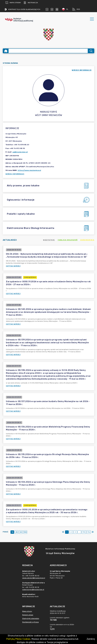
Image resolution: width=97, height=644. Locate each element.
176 (89, 532)
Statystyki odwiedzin (31, 618)
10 (12, 532)
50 (21, 532)
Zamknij (91, 639)
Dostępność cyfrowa (30, 622)
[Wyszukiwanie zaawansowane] (48, 51)
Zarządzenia (87, 240)
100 (25, 532)
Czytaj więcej (13, 266)
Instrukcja (31, 3)
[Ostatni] (93, 532)
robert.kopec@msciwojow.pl (33, 590)
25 (17, 532)
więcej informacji (82, 70)
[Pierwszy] (63, 532)
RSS (76, 9)
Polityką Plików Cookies (18, 639)
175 (84, 532)
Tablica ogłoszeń (68, 240)
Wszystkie (49, 240)
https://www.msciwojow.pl (29, 170)
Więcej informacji (15, 174)
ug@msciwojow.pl (20, 152)
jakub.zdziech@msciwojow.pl (34, 578)
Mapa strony (13, 3)
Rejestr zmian (28, 615)
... (79, 532)
